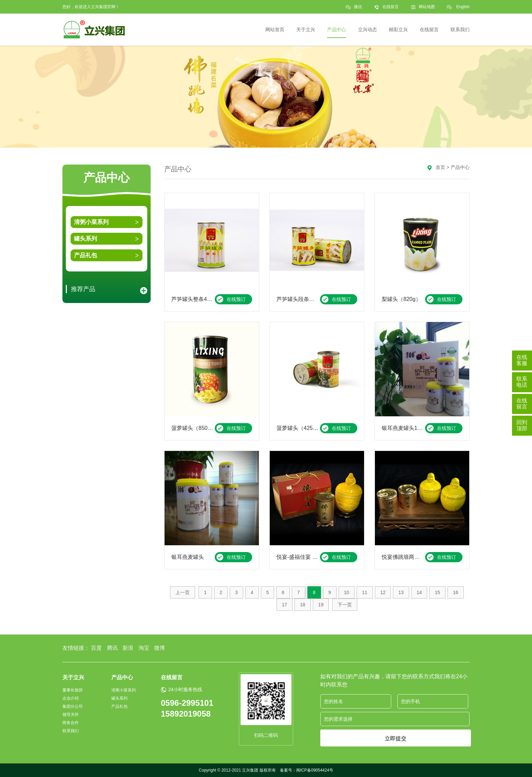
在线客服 (522, 360)
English (463, 7)
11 (365, 592)
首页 (440, 167)
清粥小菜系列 (91, 222)
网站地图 (427, 7)
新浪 (128, 648)
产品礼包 (85, 255)
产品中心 (460, 167)
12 (383, 592)
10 (347, 592)
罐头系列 (85, 239)
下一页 (345, 605)
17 (285, 605)
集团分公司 (73, 706)
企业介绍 (71, 698)
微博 (159, 648)
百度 (96, 648)
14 (419, 592)
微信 (358, 9)
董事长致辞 (73, 690)
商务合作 (71, 723)
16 (456, 592)
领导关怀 (71, 715)
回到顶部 (522, 425)
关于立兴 (73, 677)
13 (401, 592)
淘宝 (144, 648)
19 (321, 605)
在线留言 (391, 7)
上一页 (183, 592)
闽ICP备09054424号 (315, 770)
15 (437, 592)
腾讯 (112, 648)
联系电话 (522, 382)
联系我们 (71, 731)
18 (303, 605)
